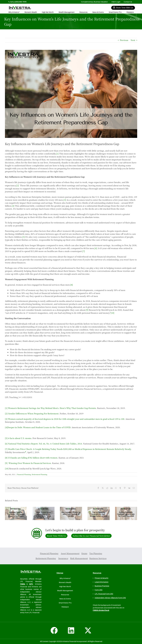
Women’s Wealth (31, 12)
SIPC (31, 584)
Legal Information (102, 582)
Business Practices (102, 586)
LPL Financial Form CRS (104, 594)
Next (133, 40)
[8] (72, 285)
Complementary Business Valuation (94, 2)
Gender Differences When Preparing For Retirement (33, 414)
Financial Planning (24, 474)
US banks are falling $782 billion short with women (33, 458)
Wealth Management (67, 12)
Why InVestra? (14, 12)
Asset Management (70, 553)
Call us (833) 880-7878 (17, 2)
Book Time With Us (123, 8)
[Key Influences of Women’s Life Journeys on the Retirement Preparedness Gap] (71, 94)
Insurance (63, 558)
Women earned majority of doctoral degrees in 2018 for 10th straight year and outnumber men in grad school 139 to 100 (66, 419)
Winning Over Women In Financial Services (30, 463)
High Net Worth (48, 12)
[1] (57, 154)
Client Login (116, 2)
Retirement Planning (39, 474)
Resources (83, 12)
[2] (18, 185)
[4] (13, 206)
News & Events (98, 12)
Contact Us (128, 2)
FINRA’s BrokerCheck (101, 610)
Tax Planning (96, 553)
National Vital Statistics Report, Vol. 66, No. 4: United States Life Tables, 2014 (45, 444)
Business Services (98, 558)
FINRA (23, 584)
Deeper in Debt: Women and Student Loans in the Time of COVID (39, 427)
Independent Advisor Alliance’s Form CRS (110, 598)
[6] (96, 248)
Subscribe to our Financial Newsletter (91, 536)
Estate (84, 553)
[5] (24, 237)
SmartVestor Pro (115, 12)
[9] (87, 310)
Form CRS (98, 590)
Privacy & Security (102, 578)
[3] (65, 200)
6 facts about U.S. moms (20, 438)
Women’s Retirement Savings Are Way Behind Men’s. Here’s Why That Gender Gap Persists (52, 408)
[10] (112, 313)
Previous (124, 40)
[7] (84, 251)
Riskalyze (130, 12)
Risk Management (79, 558)
